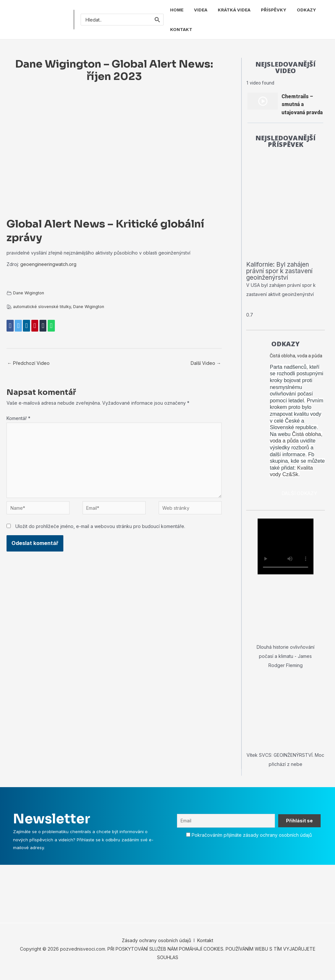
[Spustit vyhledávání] (157, 20)
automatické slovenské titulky (42, 307)
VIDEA (201, 10)
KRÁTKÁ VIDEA (234, 10)
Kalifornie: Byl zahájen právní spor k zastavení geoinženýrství (282, 276)
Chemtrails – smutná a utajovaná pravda (302, 104)
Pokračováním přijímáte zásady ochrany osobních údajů (252, 840)
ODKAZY (306, 10)
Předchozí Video (28, 363)
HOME (177, 10)
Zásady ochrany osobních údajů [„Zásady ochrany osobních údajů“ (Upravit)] (156, 946)
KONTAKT (181, 29)
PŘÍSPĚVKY (274, 10)
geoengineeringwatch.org (48, 264)
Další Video (206, 363)
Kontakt (205, 946)
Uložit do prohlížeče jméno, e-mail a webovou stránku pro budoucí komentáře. (100, 526)
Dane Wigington (29, 293)
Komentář (18, 418)
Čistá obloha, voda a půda (296, 361)
